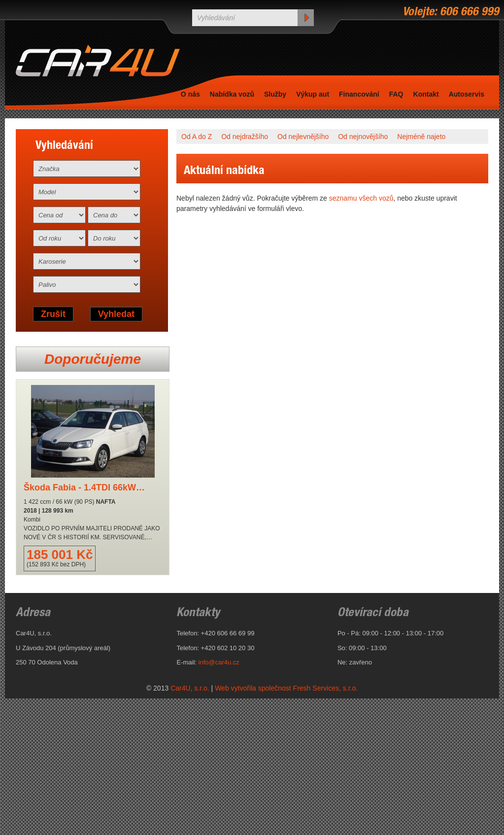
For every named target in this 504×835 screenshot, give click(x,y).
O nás (190, 94)
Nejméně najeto (421, 137)
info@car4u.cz (219, 662)
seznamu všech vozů (361, 198)
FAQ (396, 94)
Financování (359, 94)
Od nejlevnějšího (303, 137)
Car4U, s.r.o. (190, 688)
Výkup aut (313, 94)
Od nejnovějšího (363, 137)
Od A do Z (197, 137)
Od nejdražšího (245, 137)
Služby (275, 94)
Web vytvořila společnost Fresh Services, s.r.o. (286, 688)
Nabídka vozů (232, 94)
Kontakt (426, 94)
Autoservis (467, 94)
